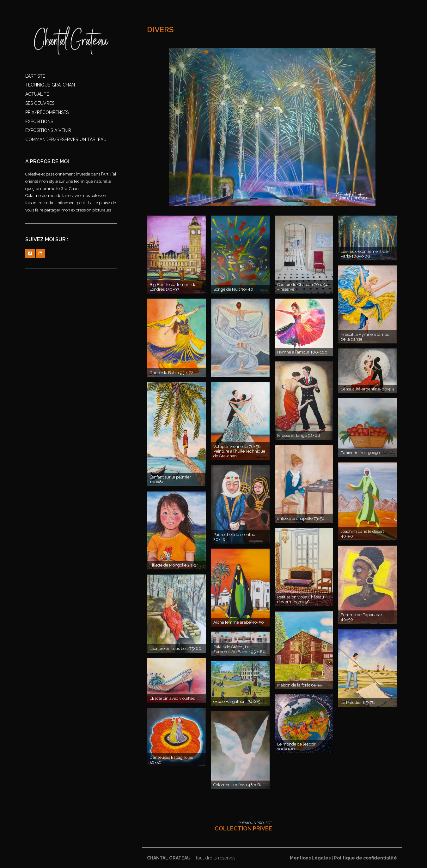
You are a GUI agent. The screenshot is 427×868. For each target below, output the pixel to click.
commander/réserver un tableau (66, 140)
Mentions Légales (310, 858)
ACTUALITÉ (37, 94)
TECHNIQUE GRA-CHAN (50, 85)
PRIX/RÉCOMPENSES (47, 112)
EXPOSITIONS (39, 122)
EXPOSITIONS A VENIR (48, 130)
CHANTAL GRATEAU (169, 858)
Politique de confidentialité (366, 858)
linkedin (40, 253)
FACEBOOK (30, 253)
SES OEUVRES (40, 103)
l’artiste (35, 76)
